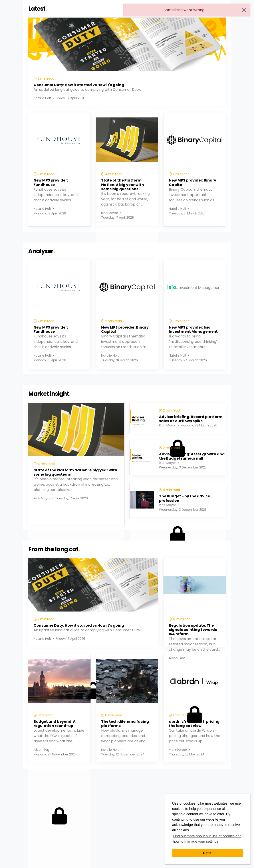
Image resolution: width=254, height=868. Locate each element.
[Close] (244, 10)
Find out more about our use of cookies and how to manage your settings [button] (207, 839)
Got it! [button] (208, 853)
